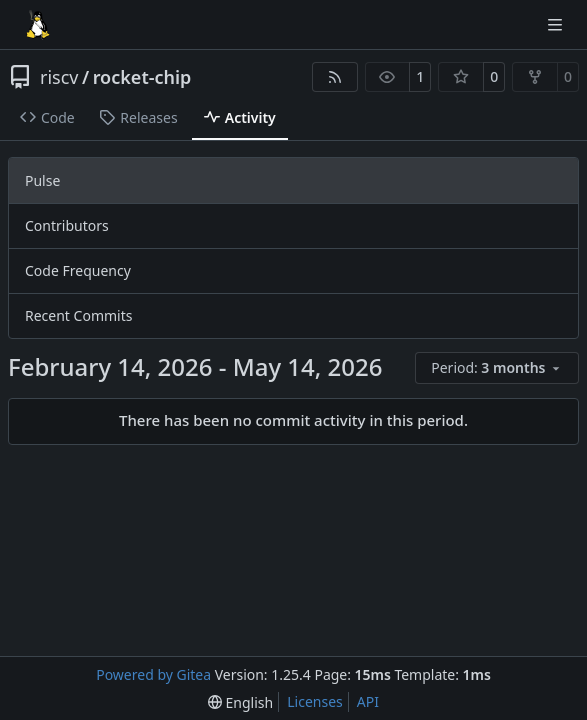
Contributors (67, 225)
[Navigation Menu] (557, 24)
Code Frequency (78, 270)
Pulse (42, 180)
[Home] (38, 25)
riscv (59, 77)
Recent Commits (78, 315)
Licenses (315, 701)
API (368, 701)
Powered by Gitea (153, 674)
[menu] (497, 368)
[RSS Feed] (335, 77)
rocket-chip (142, 77)
